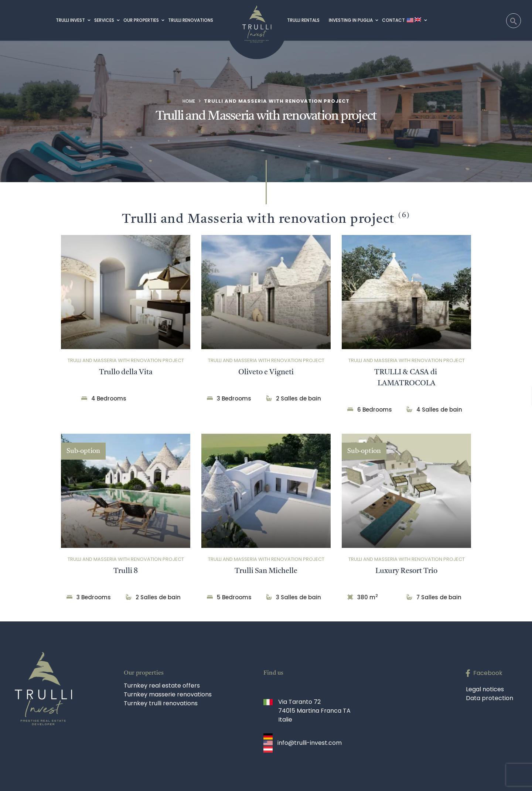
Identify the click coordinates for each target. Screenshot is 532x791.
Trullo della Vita (126, 372)
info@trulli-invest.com (310, 743)
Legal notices (485, 689)
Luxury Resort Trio (406, 571)
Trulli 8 (126, 571)
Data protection (490, 698)
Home (189, 101)
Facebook (488, 673)
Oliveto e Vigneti (266, 372)
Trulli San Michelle (266, 571)
